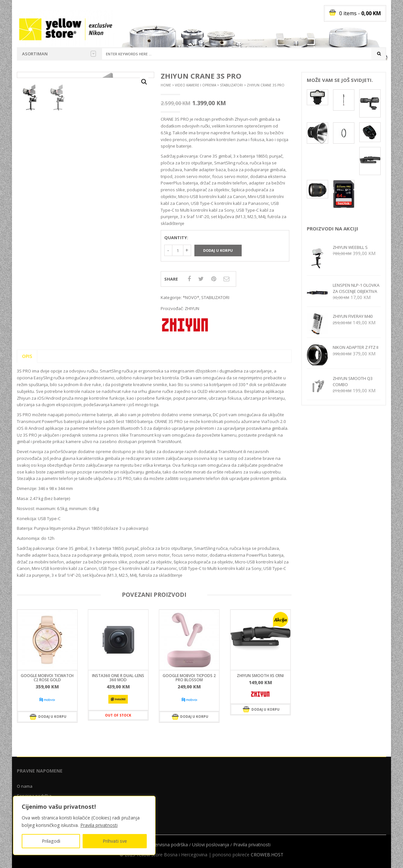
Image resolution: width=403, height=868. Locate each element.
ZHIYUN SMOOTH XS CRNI (260, 676)
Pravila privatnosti (99, 825)
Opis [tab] (27, 356)
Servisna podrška (170, 845)
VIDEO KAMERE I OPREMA (196, 85)
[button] (144, 82)
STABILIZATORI (231, 85)
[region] (84, 825)
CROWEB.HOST (267, 855)
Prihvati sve (115, 841)
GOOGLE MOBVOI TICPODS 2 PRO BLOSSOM (189, 678)
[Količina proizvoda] (178, 250)
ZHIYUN (192, 308)
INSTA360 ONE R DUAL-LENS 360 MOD (118, 678)
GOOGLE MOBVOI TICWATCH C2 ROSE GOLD (47, 678)
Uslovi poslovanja (211, 845)
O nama (25, 786)
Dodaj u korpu (218, 250)
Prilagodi (51, 841)
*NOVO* (191, 297)
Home (166, 85)
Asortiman (59, 54)
